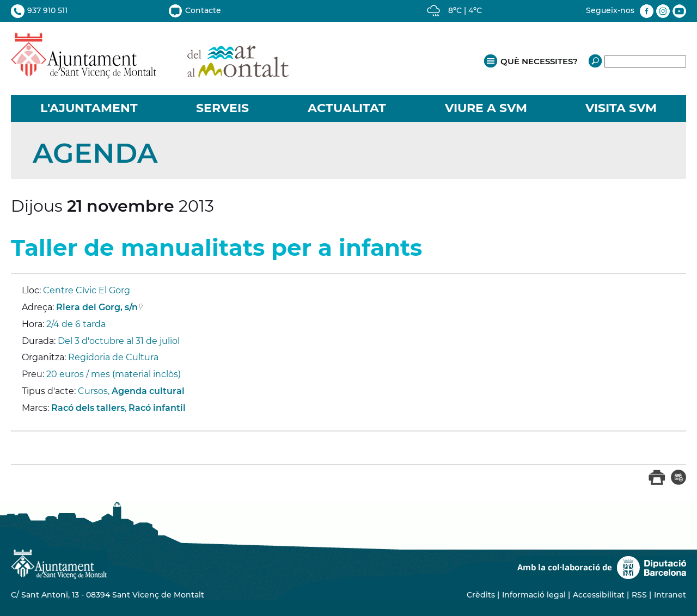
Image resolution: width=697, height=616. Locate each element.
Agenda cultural (148, 391)
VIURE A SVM (486, 108)
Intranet (670, 595)
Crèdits (481, 595)
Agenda (95, 153)
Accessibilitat (599, 595)
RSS (639, 595)
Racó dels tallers (88, 408)
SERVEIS (222, 108)
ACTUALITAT (347, 108)
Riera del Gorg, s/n (97, 307)
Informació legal (534, 595)
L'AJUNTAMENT (89, 108)
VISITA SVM (621, 108)
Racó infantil (157, 408)
